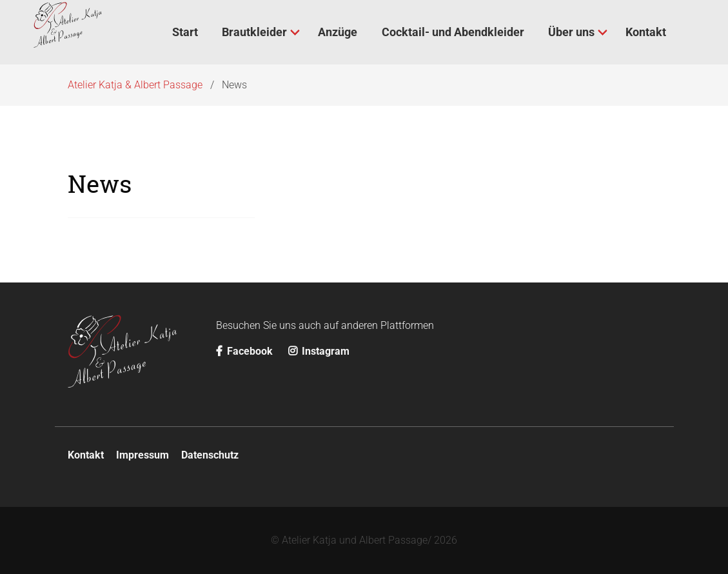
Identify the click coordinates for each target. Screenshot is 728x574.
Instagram (319, 351)
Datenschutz (210, 455)
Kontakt (86, 455)
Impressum (143, 455)
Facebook (246, 351)
